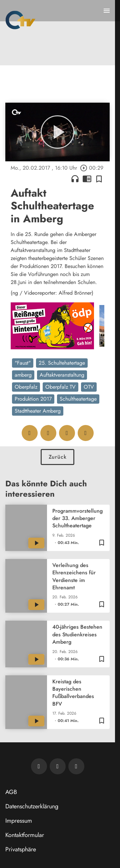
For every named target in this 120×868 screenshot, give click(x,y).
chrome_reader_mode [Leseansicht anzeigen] (87, 179)
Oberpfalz (26, 387)
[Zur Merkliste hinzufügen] (99, 179)
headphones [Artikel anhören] (75, 179)
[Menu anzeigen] (107, 11)
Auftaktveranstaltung (62, 375)
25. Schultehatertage (62, 363)
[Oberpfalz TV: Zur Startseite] (20, 20)
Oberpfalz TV (60, 387)
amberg (23, 375)
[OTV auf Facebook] (58, 766)
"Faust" (23, 363)
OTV (89, 387)
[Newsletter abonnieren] (39, 766)
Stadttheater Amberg (38, 411)
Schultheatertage (78, 399)
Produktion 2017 (33, 399)
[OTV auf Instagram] (76, 766)
